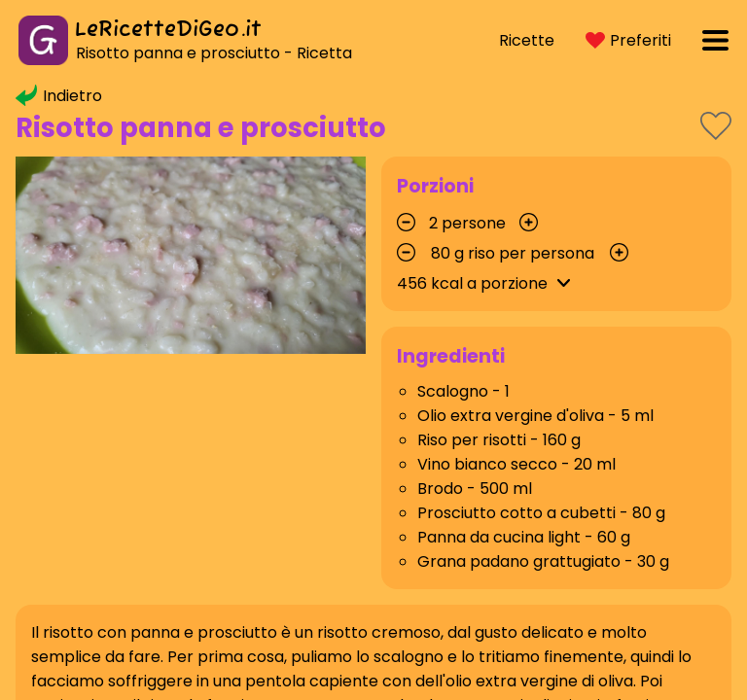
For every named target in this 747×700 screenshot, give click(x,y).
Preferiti (628, 40)
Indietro (59, 96)
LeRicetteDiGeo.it (168, 30)
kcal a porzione (487, 283)
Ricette (527, 40)
